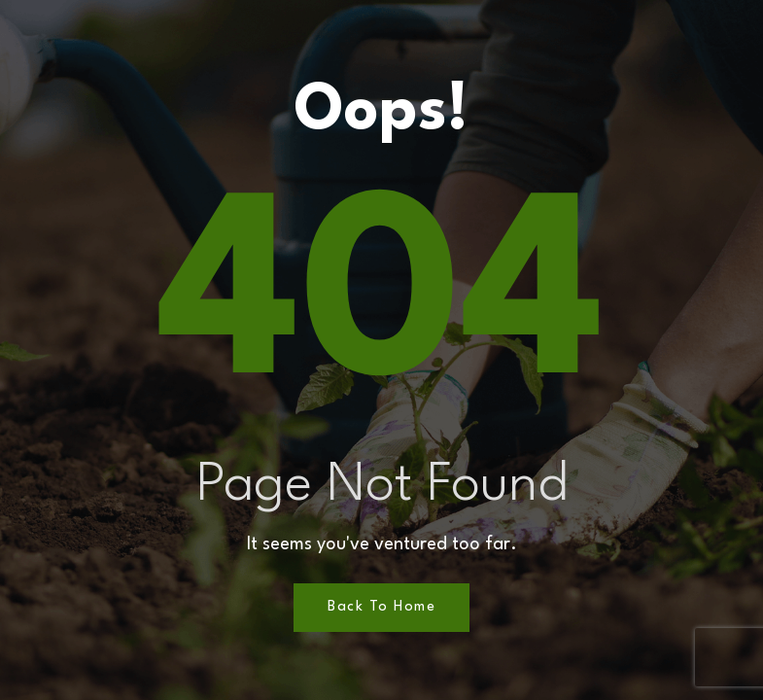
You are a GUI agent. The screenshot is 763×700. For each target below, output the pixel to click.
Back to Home (381, 607)
